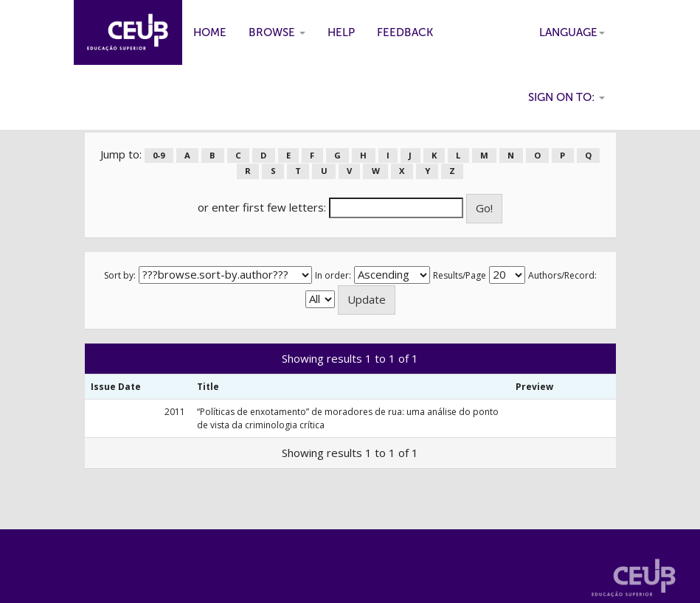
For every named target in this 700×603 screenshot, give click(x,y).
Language (572, 32)
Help (341, 32)
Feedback (405, 32)
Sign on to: (566, 97)
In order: (333, 275)
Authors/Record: (562, 275)
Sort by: (120, 275)
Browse (277, 32)
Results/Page (460, 275)
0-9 (159, 155)
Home (210, 32)
